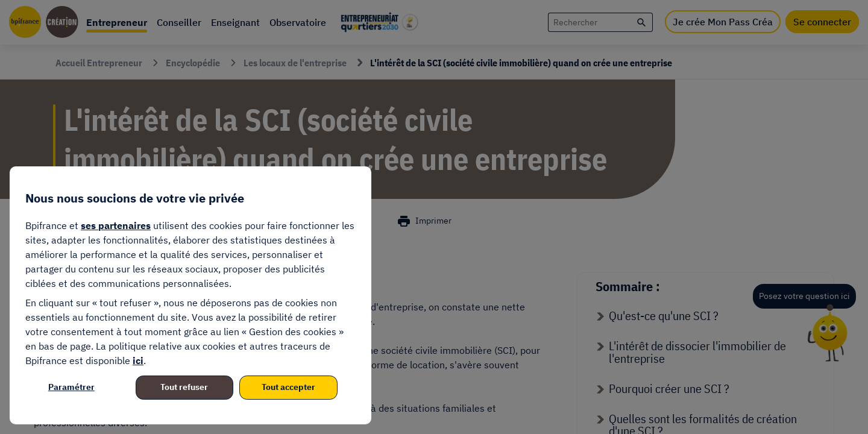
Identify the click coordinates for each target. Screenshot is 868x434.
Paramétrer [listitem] (71, 387)
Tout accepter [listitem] (288, 387)
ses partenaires (116, 225)
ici (138, 360)
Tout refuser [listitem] (184, 387)
